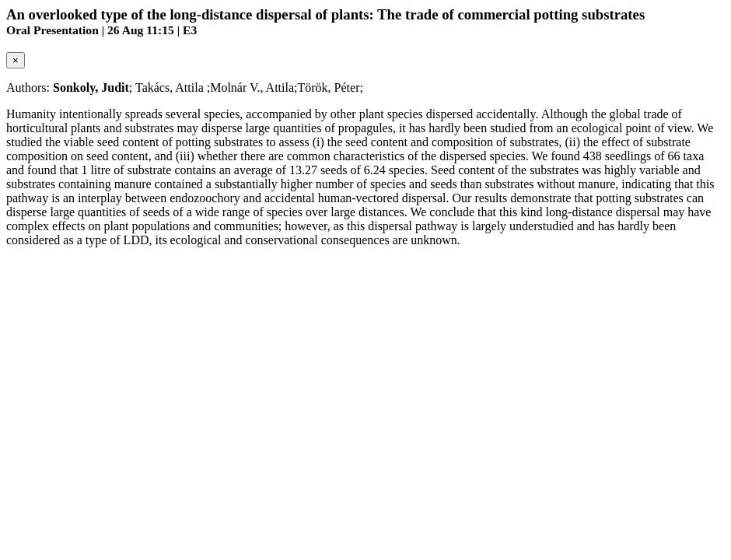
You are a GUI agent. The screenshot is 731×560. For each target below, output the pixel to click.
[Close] (16, 60)
